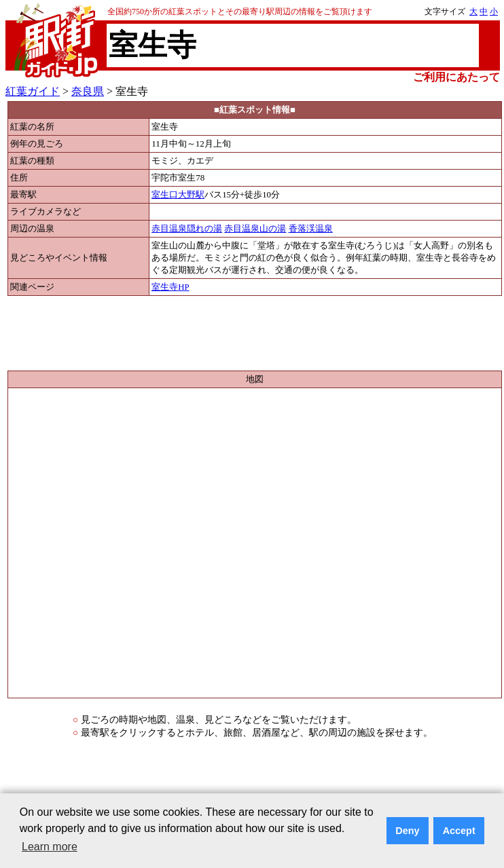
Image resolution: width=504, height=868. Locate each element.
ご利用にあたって (456, 77)
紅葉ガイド (33, 91)
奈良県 (88, 91)
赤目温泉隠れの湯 (187, 229)
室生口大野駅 (178, 195)
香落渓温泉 (311, 229)
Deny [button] (407, 831)
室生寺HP (170, 287)
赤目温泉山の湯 (255, 229)
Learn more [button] (50, 847)
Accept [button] (459, 831)
